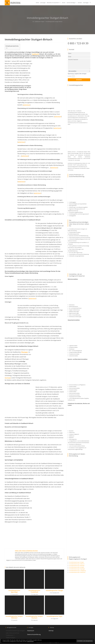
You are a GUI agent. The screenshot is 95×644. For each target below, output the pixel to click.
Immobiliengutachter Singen (54, 616)
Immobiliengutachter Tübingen (54, 590)
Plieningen (25, 352)
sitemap (51, 631)
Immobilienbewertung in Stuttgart (77, 562)
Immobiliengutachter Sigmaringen (14, 591)
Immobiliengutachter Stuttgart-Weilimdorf (14, 617)
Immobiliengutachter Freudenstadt (34, 591)
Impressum (31, 631)
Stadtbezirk (35, 54)
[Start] (33, 22)
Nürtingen (8, 378)
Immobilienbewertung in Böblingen (77, 566)
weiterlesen (27, 105)
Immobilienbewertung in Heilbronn (77, 564)
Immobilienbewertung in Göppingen (77, 569)
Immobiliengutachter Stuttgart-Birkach (54, 22)
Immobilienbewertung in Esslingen (77, 567)
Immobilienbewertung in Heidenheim (77, 572)
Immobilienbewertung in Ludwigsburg (77, 571)
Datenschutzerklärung (34, 634)
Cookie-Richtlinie (30, 641)
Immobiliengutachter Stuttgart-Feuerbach (34, 617)
